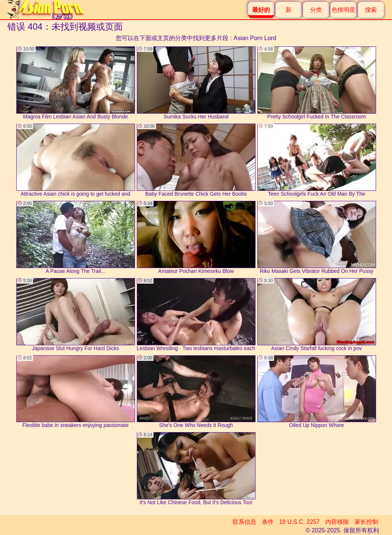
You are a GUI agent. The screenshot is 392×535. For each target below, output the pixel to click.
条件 (268, 522)
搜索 (371, 10)
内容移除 (337, 522)
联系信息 (244, 522)
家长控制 (366, 522)
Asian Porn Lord (255, 38)
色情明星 (343, 10)
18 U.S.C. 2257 (299, 522)
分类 (316, 10)
